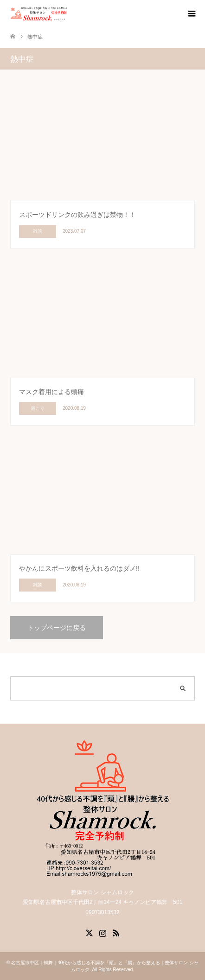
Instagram (102, 932)
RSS (116, 932)
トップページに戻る (57, 628)
